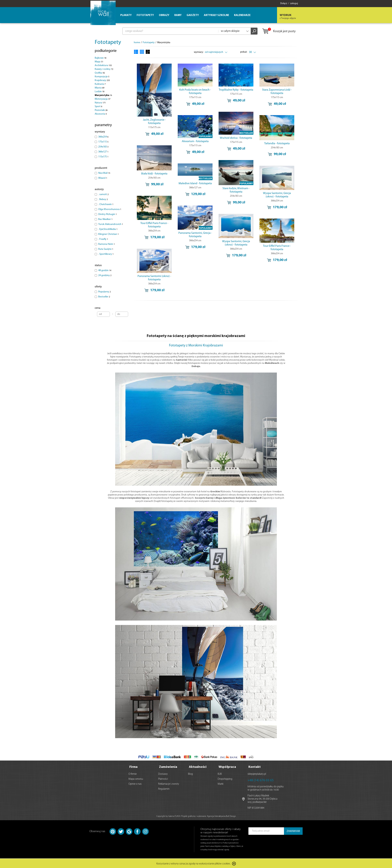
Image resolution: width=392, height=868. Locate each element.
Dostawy (163, 774)
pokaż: (244, 52)
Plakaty (126, 15)
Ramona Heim (107, 244)
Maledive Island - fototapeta (195, 184)
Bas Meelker (105, 219)
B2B (220, 774)
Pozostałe (101, 110)
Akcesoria (101, 114)
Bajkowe (100, 58)
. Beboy (103, 199)
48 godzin (105, 270)
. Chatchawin (106, 204)
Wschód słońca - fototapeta (236, 138)
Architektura (103, 65)
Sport (98, 107)
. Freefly (103, 239)
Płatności (163, 779)
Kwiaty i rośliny (104, 69)
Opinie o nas (135, 784)
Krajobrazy (102, 80)
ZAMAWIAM (293, 831)
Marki (221, 784)
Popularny (104, 292)
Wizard (103, 178)
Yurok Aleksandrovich (111, 224)
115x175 (103, 157)
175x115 (103, 142)
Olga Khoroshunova (110, 209)
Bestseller (104, 297)
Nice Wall (104, 173)
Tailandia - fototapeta (277, 144)
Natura (100, 103)
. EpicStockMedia (108, 229)
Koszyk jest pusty (279, 31)
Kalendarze (242, 15)
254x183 (103, 147)
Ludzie (100, 92)
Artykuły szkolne (216, 15)
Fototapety (108, 42)
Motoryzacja (103, 99)
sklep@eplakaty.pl (257, 774)
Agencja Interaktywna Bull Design (221, 816)
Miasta (100, 88)
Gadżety (193, 15)
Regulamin (164, 789)
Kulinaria (100, 84)
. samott (103, 194)
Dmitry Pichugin (108, 214)
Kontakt (255, 767)
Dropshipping (225, 779)
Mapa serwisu (136, 779)
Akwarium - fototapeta (195, 141)
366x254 (103, 137)
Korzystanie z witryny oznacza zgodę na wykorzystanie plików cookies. (194, 863)
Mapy (99, 62)
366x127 (103, 152)
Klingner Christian (108, 234)
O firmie (133, 774)
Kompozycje (102, 77)
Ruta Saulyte (106, 249)
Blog (190, 774)
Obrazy (164, 15)
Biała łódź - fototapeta (154, 174)
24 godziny (105, 275)
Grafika (100, 73)
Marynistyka (103, 95)
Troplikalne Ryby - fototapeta (236, 90)
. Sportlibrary (106, 254)
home (137, 43)
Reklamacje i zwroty (169, 784)
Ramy (178, 15)
